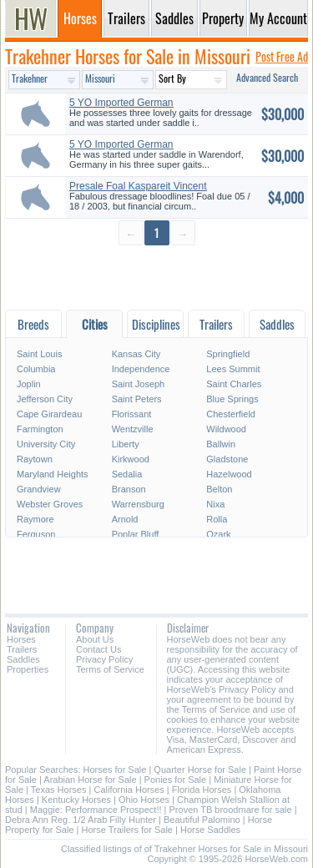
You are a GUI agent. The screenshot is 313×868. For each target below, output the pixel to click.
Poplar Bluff (136, 534)
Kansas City (136, 354)
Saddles (23, 659)
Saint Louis (39, 354)
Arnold (125, 519)
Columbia (36, 369)
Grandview (39, 489)
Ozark (218, 534)
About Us (95, 639)
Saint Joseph (139, 384)
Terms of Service (110, 669)
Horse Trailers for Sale (127, 830)
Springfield (228, 354)
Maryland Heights (53, 474)
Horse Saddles (210, 830)
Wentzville (133, 429)
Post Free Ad (282, 56)
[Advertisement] (156, 277)
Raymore (35, 519)
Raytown (35, 459)
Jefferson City (45, 399)
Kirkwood (131, 459)
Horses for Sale (115, 770)
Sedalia (127, 474)
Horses (21, 639)
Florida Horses (202, 790)
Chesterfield (231, 414)
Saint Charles (234, 384)
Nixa (215, 504)
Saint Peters (137, 399)
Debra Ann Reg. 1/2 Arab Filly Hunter (81, 820)
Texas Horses (59, 790)
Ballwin (221, 444)
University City (46, 444)
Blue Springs (232, 399)
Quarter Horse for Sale (200, 770)
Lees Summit (233, 369)
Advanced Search (267, 77)
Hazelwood (229, 474)
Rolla (217, 519)
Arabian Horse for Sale (90, 780)
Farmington (40, 429)
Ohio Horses (144, 800)
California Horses (129, 790)
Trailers (22, 649)
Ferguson (36, 534)
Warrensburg (138, 504)
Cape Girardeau (49, 414)
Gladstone (227, 459)
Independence (141, 369)
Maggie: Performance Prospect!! (96, 810)
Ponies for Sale (176, 780)
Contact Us (98, 649)
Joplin (29, 384)
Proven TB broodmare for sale (231, 810)
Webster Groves (50, 504)
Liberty (126, 444)
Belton (219, 489)
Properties (28, 669)
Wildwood (226, 429)
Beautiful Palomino (202, 820)
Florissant (132, 414)
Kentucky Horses (76, 800)
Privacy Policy (104, 659)
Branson (129, 489)
